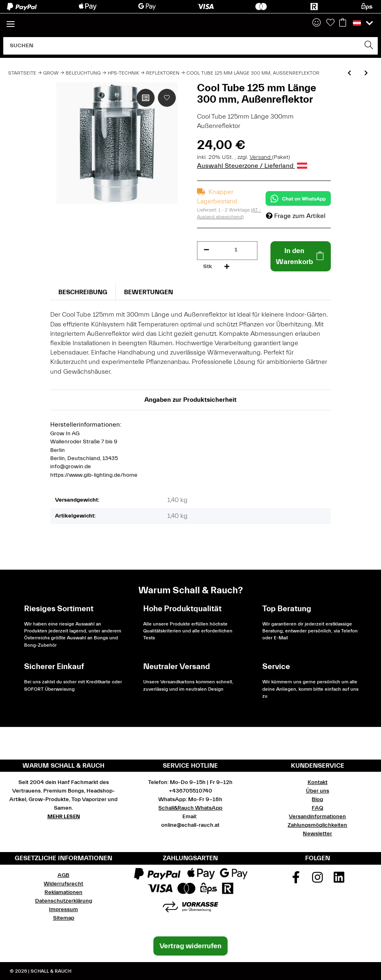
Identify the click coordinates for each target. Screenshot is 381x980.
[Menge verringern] (206, 250)
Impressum (63, 910)
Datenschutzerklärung (64, 901)
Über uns (318, 791)
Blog (317, 799)
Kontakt (318, 782)
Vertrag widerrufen (190, 946)
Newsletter (317, 834)
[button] (317, 23)
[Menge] (236, 250)
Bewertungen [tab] (148, 292)
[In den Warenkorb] (301, 256)
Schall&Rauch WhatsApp (190, 808)
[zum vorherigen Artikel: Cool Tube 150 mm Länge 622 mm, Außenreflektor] (349, 74)
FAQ (317, 808)
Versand (261, 157)
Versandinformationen (317, 817)
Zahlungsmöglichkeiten (317, 825)
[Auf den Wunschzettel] (167, 98)
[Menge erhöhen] (227, 267)
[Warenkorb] (343, 23)
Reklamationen (63, 892)
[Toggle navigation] (11, 21)
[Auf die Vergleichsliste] (146, 98)
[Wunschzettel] (330, 23)
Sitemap (64, 918)
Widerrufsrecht (63, 884)
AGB (63, 875)
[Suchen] (182, 46)
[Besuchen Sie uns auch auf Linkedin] (339, 880)
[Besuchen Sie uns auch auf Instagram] (318, 880)
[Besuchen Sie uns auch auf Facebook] (296, 880)
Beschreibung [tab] (83, 292)
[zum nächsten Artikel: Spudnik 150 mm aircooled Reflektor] (366, 74)
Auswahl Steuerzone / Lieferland (252, 166)
